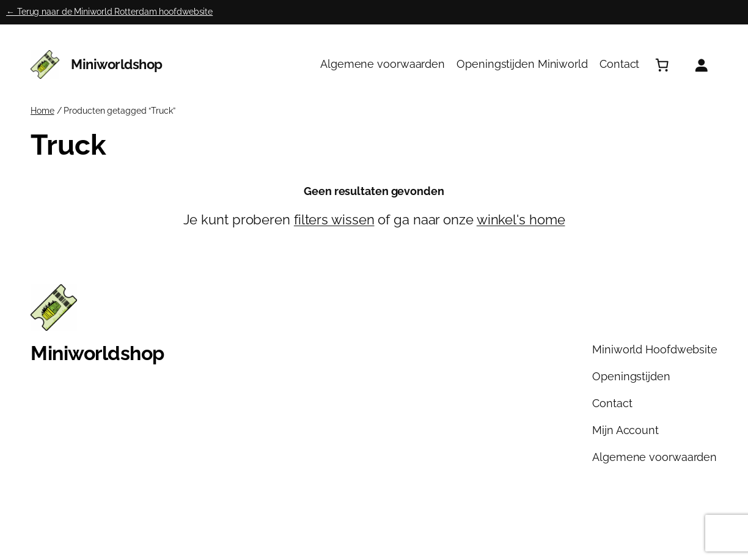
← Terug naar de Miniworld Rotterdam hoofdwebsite (109, 12)
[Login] (701, 65)
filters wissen (334, 220)
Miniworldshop (117, 64)
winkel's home (521, 220)
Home (42, 111)
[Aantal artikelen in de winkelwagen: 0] (662, 65)
